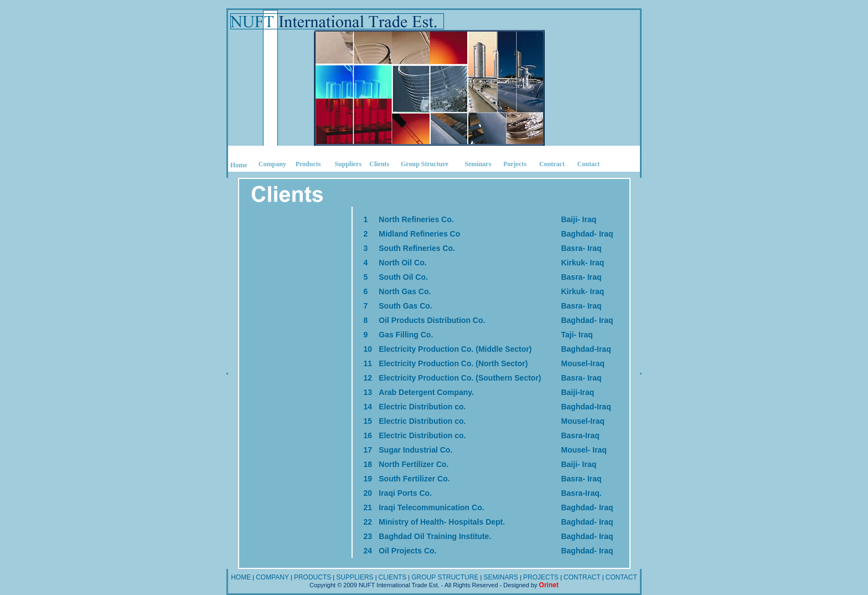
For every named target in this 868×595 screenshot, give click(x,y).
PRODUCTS (312, 577)
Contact (589, 164)
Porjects (515, 164)
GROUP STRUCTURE (445, 577)
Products (308, 164)
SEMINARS (501, 577)
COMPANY (272, 577)
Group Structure (425, 164)
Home (239, 165)
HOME (241, 577)
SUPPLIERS (355, 577)
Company (272, 164)
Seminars (478, 164)
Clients (379, 164)
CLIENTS (393, 577)
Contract (552, 164)
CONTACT (621, 577)
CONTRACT (582, 577)
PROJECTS (541, 577)
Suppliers (348, 164)
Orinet (549, 585)
